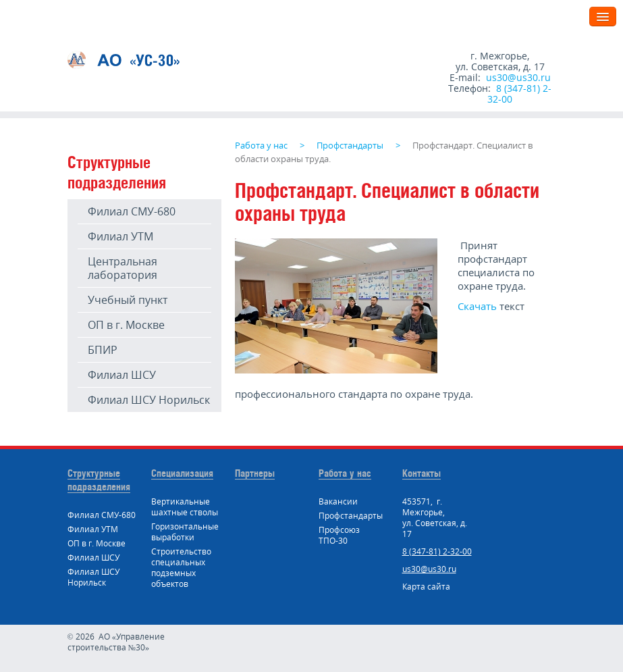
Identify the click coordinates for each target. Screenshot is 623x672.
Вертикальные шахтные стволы (185, 507)
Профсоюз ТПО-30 (339, 535)
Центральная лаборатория (123, 268)
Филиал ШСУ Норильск (149, 400)
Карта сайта (426, 587)
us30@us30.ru (518, 77)
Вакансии (338, 501)
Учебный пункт (128, 300)
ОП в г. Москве (126, 325)
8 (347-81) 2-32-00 (519, 94)
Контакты (422, 473)
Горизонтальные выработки (185, 532)
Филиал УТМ (120, 236)
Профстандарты (351, 516)
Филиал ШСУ (122, 375)
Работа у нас (345, 473)
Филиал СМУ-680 (132, 211)
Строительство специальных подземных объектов (181, 568)
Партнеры (255, 473)
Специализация (182, 473)
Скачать (477, 306)
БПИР (103, 350)
